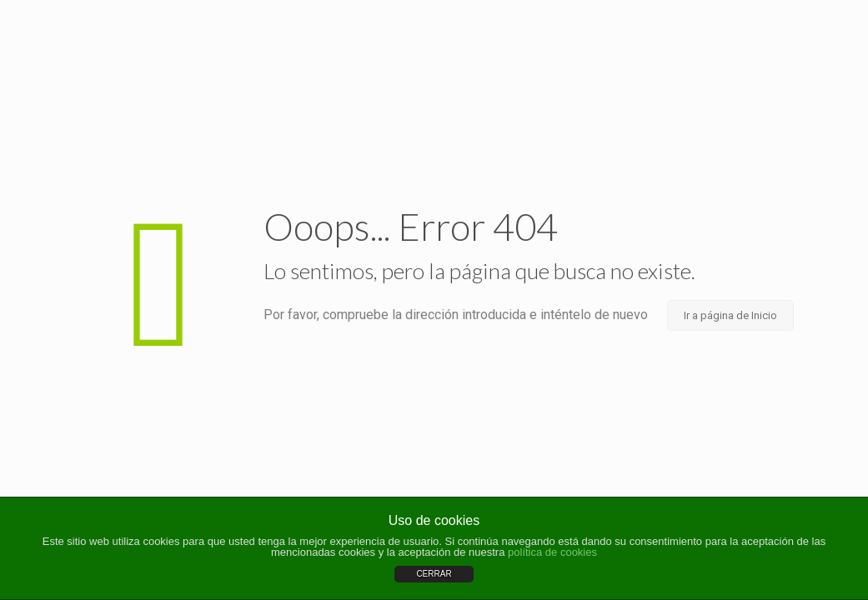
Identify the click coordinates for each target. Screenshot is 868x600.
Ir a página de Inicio (730, 315)
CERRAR (434, 574)
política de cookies (552, 552)
